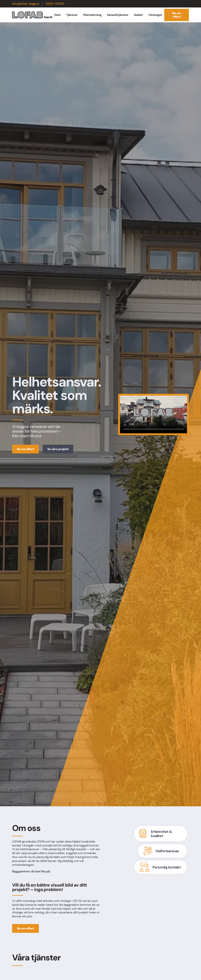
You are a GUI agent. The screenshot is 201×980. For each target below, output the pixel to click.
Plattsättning (92, 15)
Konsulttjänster (118, 15)
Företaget (155, 15)
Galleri (138, 15)
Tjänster (72, 15)
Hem (57, 15)
